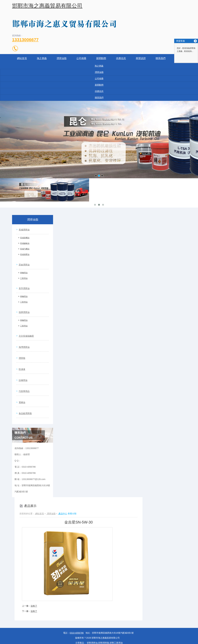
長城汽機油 (24, 248)
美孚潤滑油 (23, 283)
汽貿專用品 (23, 370)
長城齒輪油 (24, 242)
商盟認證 (141, 58)
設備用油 (22, 361)
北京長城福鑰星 (25, 326)
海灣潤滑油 (23, 335)
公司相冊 (81, 58)
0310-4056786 (77, 606)
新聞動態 (101, 58)
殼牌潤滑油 (23, 304)
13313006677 (25, 40)
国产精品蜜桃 (6, 642)
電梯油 (21, 379)
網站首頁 (22, 58)
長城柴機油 (24, 237)
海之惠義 (42, 58)
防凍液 (21, 352)
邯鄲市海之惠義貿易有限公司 (47, 6)
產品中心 (62, 487)
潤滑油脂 (62, 58)
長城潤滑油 (23, 229)
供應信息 (121, 58)
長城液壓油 (24, 253)
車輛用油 (23, 269)
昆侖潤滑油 (23, 261)
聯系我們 (161, 58)
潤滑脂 (21, 344)
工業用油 (23, 275)
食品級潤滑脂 (24, 388)
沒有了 (34, 579)
